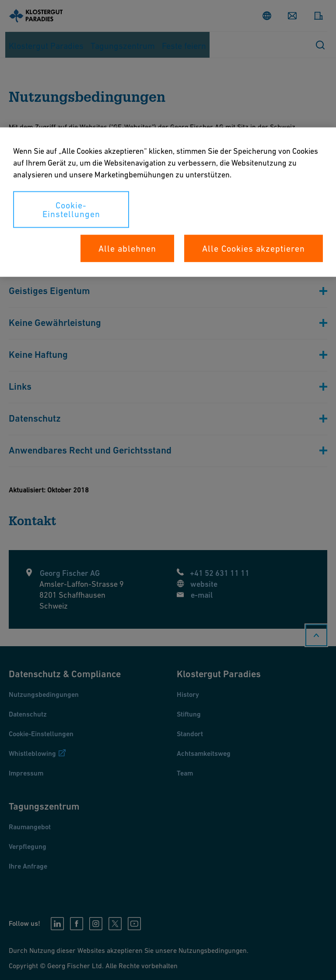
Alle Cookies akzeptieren (254, 249)
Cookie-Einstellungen (71, 210)
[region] (168, 202)
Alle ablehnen (127, 249)
